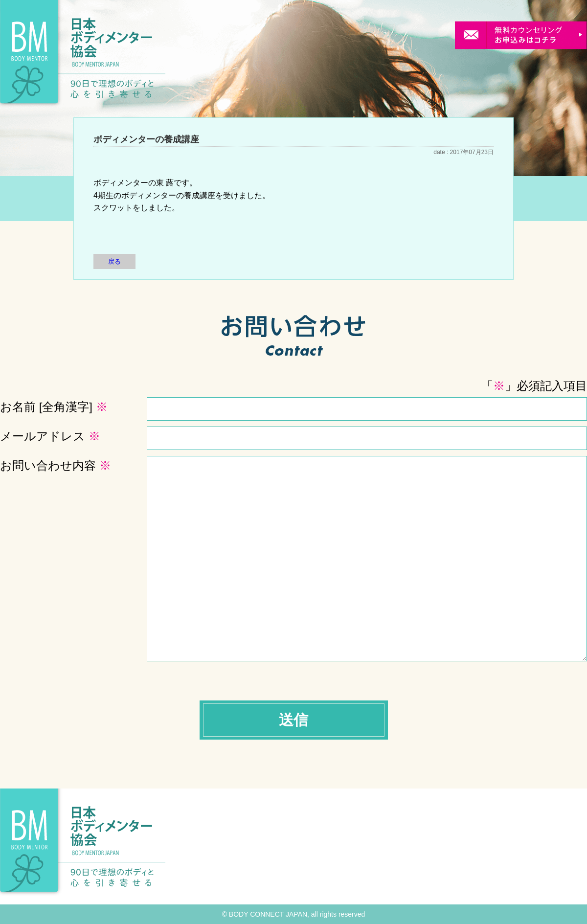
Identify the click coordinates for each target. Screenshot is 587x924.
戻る (114, 261)
